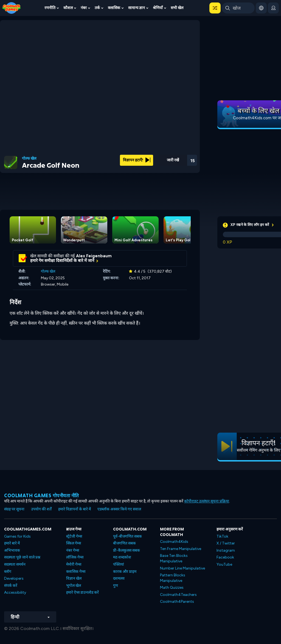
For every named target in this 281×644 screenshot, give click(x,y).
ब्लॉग (8, 572)
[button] (215, 8)
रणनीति (50, 8)
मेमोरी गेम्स (74, 564)
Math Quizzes (172, 588)
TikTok (222, 536)
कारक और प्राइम (125, 572)
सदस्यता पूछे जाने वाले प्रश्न (22, 557)
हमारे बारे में (12, 543)
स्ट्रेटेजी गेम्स (74, 536)
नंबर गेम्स (73, 550)
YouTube (224, 564)
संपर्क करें (11, 586)
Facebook (225, 557)
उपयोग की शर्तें (41, 509)
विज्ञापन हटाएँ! (137, 160)
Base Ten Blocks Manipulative (174, 558)
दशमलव (119, 578)
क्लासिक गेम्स (76, 572)
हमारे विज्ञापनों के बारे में (75, 509)
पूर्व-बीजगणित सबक (127, 536)
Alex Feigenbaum (94, 256)
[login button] (273, 8)
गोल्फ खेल (29, 159)
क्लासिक (114, 8)
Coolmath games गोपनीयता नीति (42, 495)
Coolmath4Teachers (178, 595)
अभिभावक (12, 550)
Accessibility (15, 592)
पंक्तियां (119, 564)
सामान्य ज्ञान (137, 8)
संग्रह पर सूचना (14, 509)
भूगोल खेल (74, 586)
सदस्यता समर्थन (15, 564)
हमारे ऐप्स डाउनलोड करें (82, 592)
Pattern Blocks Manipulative (173, 578)
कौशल (68, 8)
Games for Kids (17, 536)
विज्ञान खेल (74, 578)
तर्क (97, 8)
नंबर (84, 8)
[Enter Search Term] (238, 8)
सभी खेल (177, 8)
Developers (14, 578)
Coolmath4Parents (177, 602)
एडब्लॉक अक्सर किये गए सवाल (119, 509)
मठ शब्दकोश (122, 557)
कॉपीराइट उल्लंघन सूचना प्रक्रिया (207, 501)
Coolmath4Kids (174, 542)
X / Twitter (226, 543)
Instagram (226, 550)
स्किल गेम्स (74, 543)
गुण (116, 586)
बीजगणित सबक (124, 543)
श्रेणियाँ (158, 8)
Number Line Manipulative (182, 568)
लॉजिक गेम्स (75, 557)
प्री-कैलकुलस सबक (127, 550)
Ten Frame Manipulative (181, 549)
